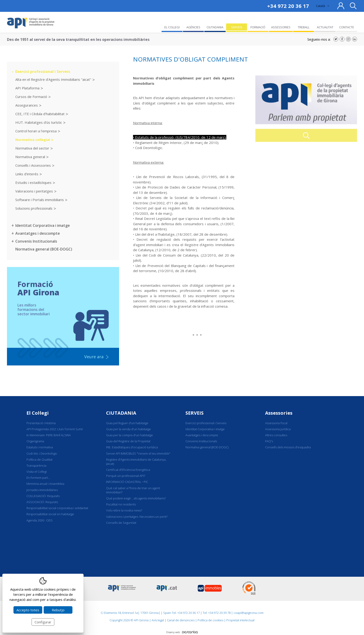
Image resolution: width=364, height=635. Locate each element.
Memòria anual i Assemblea (45, 484)
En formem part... (38, 478)
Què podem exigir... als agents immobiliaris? (136, 498)
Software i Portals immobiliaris (40, 200)
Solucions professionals (34, 208)
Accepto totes (28, 610)
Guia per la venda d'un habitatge (128, 429)
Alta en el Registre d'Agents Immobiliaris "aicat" (53, 79)
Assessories (279, 413)
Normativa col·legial (33, 140)
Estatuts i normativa (40, 447)
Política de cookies (210, 620)
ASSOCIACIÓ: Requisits (42, 502)
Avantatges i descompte (38, 233)
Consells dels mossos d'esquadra (288, 447)
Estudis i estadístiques (33, 182)
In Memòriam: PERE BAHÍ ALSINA (49, 435)
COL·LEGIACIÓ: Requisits (43, 496)
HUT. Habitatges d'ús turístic (39, 122)
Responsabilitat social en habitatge (50, 514)
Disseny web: (182, 632)
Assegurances (27, 105)
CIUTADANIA (121, 413)
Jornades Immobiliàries (42, 490)
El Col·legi (38, 413)
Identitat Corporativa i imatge (43, 225)
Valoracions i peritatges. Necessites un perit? (137, 517)
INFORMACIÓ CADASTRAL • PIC (127, 482)
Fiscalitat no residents (121, 504)
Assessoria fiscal (276, 423)
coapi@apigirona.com (249, 613)
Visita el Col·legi (37, 472)
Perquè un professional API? (126, 476)
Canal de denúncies (181, 620)
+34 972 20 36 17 (288, 6)
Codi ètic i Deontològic (42, 453)
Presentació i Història (41, 423)
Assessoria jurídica (278, 429)
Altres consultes (276, 435)
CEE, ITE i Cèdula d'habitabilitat (40, 114)
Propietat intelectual (240, 620)
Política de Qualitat (39, 459)
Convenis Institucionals (36, 241)
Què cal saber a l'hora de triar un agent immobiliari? (133, 490)
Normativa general (30, 157)
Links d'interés (27, 174)
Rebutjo (58, 610)
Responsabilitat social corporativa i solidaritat (57, 508)
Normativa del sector (32, 148)
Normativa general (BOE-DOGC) (44, 249)
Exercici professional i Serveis (43, 72)
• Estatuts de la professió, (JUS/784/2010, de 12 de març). (180, 137)
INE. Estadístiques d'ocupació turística (132, 447)
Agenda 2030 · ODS (40, 520)
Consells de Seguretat (121, 523)
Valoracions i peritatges (34, 191)
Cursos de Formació (31, 97)
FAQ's (269, 441)
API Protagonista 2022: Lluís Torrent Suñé (55, 429)
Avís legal (158, 620)
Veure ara (94, 357)
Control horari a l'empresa (36, 131)
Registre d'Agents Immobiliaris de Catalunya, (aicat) (136, 462)
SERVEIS (195, 413)
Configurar (43, 622)
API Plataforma (27, 88)
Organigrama (35, 441)
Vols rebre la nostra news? (124, 510)
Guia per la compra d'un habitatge (130, 435)
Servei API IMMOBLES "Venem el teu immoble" (138, 453)
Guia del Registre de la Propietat (128, 441)
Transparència (36, 466)
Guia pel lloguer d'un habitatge (127, 423)
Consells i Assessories (33, 165)
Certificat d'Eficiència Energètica (128, 470)
